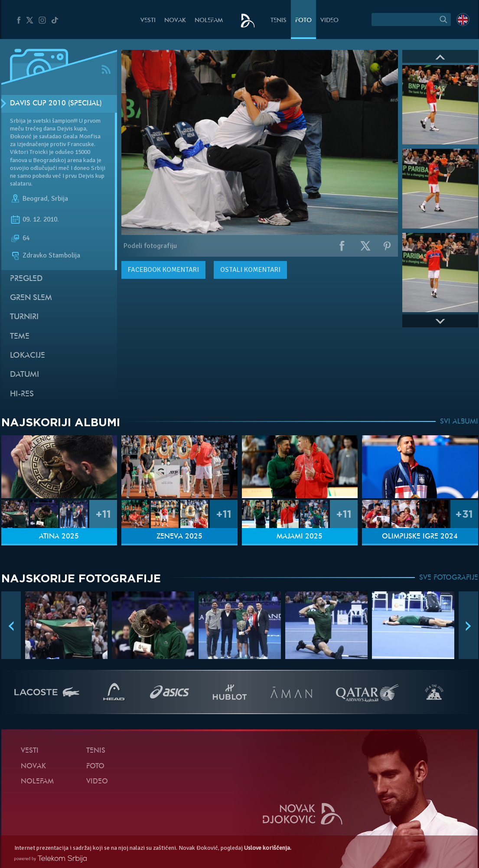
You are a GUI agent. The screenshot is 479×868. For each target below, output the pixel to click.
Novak (175, 21)
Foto (303, 21)
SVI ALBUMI (459, 422)
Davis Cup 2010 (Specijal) (56, 104)
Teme (20, 337)
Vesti (148, 21)
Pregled (26, 279)
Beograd (35, 199)
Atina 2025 (59, 537)
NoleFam (209, 21)
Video (329, 21)
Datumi (24, 375)
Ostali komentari (250, 270)
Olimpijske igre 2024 (420, 537)
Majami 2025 (300, 537)
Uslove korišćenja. (268, 848)
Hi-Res (22, 394)
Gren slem (31, 298)
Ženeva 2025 (179, 537)
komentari (163, 270)
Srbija (60, 199)
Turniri (24, 317)
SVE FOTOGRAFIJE (449, 578)
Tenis (279, 21)
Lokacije (28, 356)
